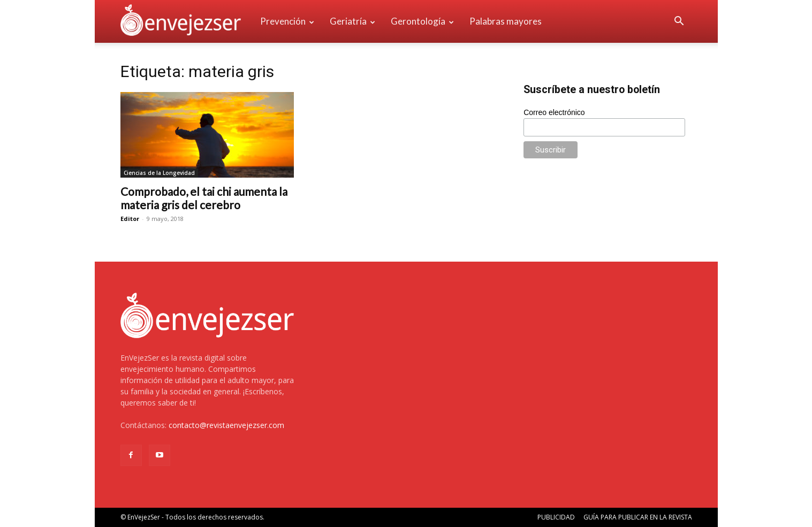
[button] (679, 22)
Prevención (287, 21)
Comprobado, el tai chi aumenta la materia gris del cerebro (204, 198)
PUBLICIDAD (556, 517)
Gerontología (422, 21)
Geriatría (352, 21)
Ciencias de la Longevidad (159, 173)
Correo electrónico (554, 112)
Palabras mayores (506, 21)
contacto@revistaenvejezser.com (226, 425)
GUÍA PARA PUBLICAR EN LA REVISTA (638, 517)
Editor (130, 219)
